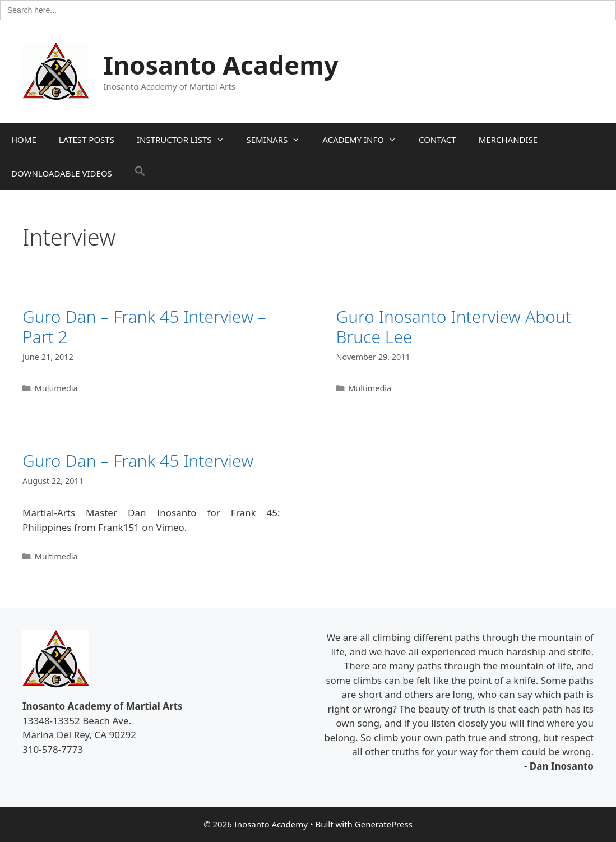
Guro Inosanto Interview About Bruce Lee (454, 327)
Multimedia (56, 388)
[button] (140, 173)
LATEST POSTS (87, 140)
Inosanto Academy (221, 65)
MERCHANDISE (508, 140)
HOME (24, 140)
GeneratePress (384, 824)
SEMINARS (279, 140)
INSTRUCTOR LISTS (186, 140)
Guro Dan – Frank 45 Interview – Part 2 (144, 327)
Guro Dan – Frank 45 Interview (138, 461)
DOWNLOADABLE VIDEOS (62, 173)
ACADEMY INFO (365, 140)
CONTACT (437, 140)
